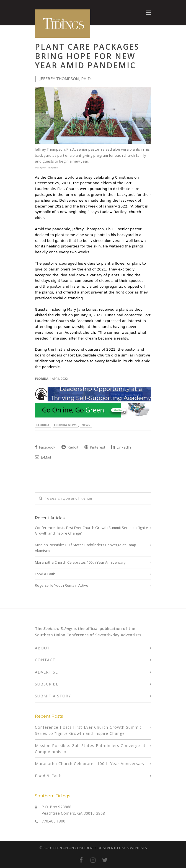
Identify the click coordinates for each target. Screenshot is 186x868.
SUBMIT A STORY (53, 696)
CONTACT (45, 660)
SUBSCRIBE (47, 684)
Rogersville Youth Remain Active (62, 585)
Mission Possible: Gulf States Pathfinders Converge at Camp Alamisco (86, 548)
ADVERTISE (46, 672)
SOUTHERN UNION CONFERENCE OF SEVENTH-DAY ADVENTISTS (95, 848)
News (86, 425)
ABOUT (42, 648)
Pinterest (95, 447)
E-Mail (43, 457)
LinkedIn (121, 447)
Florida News (65, 425)
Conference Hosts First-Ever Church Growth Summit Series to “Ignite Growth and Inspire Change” (91, 531)
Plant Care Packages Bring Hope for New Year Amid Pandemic (87, 56)
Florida (43, 425)
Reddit (70, 447)
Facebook (45, 447)
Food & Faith (45, 574)
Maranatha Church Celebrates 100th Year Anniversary (80, 562)
